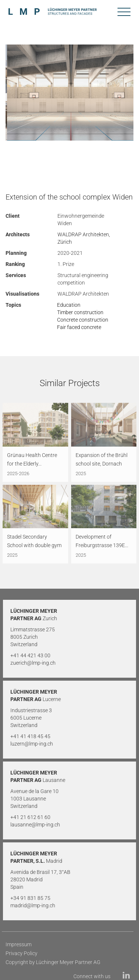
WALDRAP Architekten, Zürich (84, 238)
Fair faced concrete (79, 327)
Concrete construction (83, 320)
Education (69, 305)
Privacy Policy (21, 953)
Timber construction (80, 312)
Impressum (19, 944)
